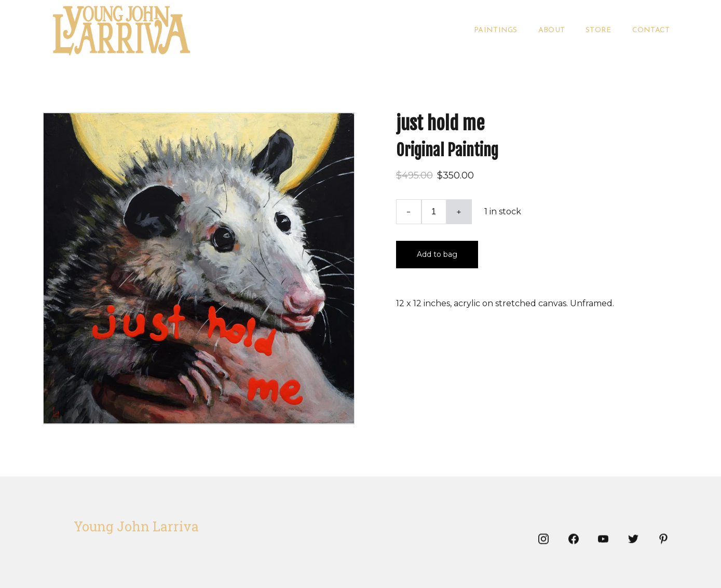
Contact (651, 30)
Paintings (496, 30)
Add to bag (437, 254)
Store (598, 30)
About (552, 30)
